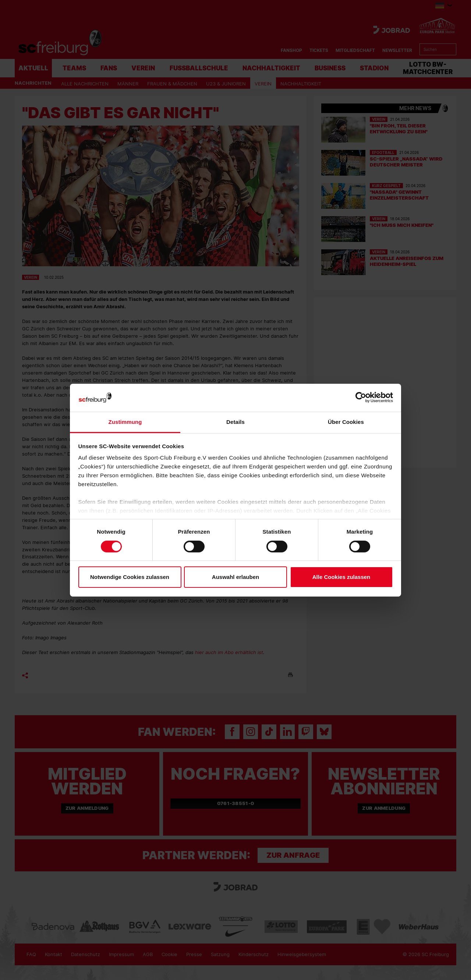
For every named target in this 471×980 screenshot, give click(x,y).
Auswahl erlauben (235, 577)
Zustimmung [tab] (125, 422)
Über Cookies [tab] (346, 422)
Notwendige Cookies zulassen (130, 577)
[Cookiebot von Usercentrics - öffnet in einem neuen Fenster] (361, 398)
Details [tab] (235, 422)
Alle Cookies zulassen (341, 577)
